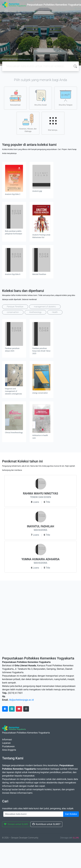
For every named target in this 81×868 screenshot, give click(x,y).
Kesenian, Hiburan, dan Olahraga (28, 123)
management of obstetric (45, 307)
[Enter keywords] (33, 814)
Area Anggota (9, 750)
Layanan (6, 743)
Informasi (7, 740)
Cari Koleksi (71, 814)
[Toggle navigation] (6, 11)
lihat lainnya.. (53, 123)
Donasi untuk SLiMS (16, 824)
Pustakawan (8, 746)
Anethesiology (35, 312)
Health (55, 312)
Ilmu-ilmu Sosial (40, 98)
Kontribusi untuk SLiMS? (46, 824)
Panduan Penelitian (15, 307)
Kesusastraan (15, 98)
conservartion (13, 312)
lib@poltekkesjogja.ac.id (21, 700)
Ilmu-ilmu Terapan (66, 98)
